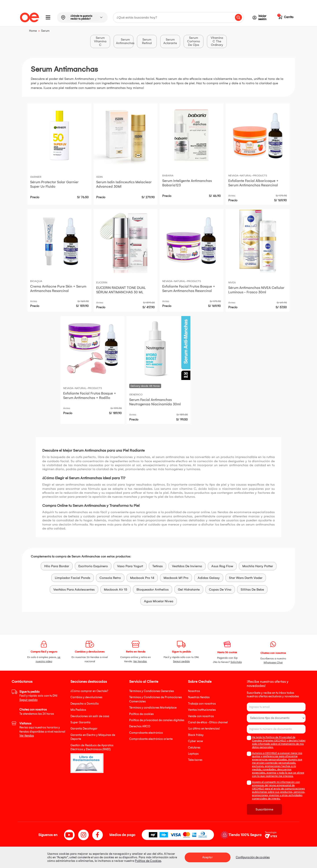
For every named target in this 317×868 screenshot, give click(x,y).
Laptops (193, 754)
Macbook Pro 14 (142, 578)
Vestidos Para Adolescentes (74, 589)
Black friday (196, 735)
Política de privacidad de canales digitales (157, 720)
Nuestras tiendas (199, 697)
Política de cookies (141, 714)
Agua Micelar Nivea (159, 601)
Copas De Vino (220, 589)
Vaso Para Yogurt (130, 566)
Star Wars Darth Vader (246, 578)
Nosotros (194, 691)
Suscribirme (264, 809)
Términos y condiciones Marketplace (153, 708)
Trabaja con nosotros (202, 704)
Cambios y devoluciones (86, 697)
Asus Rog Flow (222, 566)
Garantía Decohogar (84, 729)
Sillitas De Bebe (252, 589)
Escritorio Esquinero (93, 566)
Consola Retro (110, 578)
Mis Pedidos (78, 710)
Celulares (194, 747)
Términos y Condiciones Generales (152, 691)
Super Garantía (80, 722)
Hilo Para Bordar (57, 566)
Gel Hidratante (189, 589)
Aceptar (208, 857)
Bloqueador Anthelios (153, 589)
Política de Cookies (148, 861)
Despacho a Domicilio (85, 704)
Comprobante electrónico (146, 733)
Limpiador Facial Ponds (73, 578)
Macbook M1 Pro (176, 578)
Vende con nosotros (201, 716)
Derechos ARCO (140, 726)
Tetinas (158, 566)
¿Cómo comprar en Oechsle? (89, 691)
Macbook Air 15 (116, 589)
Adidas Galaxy (209, 578)
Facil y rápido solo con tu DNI (38, 696)
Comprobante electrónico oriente (151, 739)
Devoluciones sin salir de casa (90, 716)
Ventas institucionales (202, 710)
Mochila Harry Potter (258, 566)
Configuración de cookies (253, 857)
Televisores (195, 760)
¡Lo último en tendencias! (204, 729)
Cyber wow (195, 741)
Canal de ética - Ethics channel (208, 722)
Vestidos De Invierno (187, 566)
